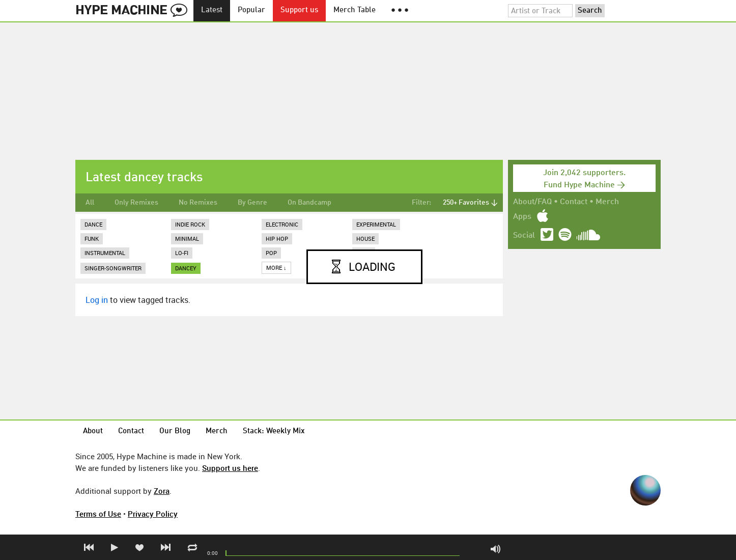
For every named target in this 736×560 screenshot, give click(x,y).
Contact (574, 202)
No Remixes (198, 203)
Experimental (376, 224)
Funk (92, 239)
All (90, 203)
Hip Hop (277, 239)
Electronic (282, 224)
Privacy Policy (153, 514)
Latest (212, 10)
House (365, 239)
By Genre (252, 203)
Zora (162, 491)
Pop (271, 253)
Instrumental (105, 253)
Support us (299, 10)
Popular (251, 10)
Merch (607, 202)
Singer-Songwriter (113, 268)
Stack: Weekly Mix (274, 431)
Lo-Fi (182, 253)
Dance (93, 224)
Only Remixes (136, 203)
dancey (186, 268)
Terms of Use (98, 514)
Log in (97, 300)
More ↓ (276, 268)
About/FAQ (532, 202)
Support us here (230, 468)
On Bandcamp (309, 203)
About (93, 431)
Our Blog (175, 431)
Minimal (187, 239)
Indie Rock (190, 224)
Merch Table (355, 10)
